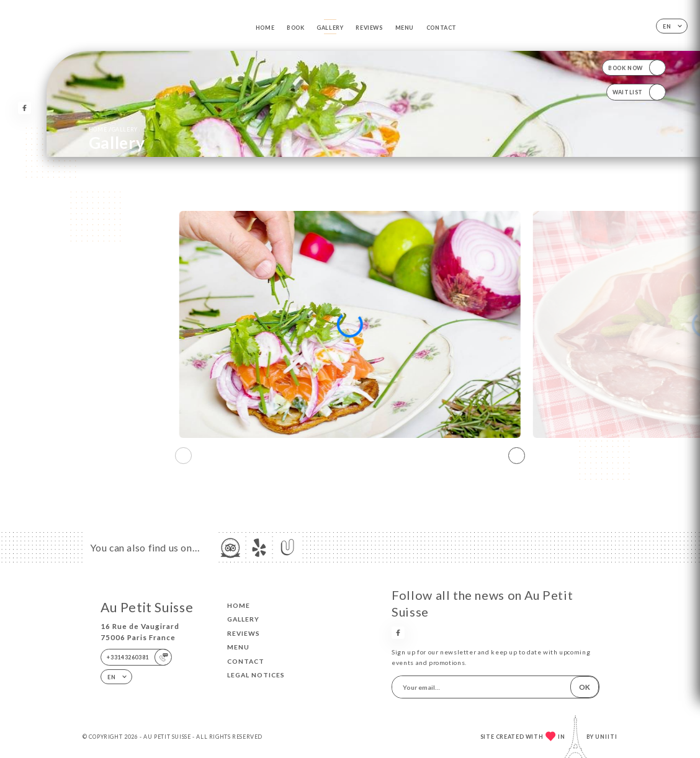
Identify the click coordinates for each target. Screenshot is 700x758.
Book (295, 28)
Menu (405, 28)
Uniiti (606, 737)
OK (585, 687)
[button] (517, 455)
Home (265, 28)
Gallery (330, 28)
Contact (442, 28)
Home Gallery (113, 129)
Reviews (369, 28)
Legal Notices (256, 675)
